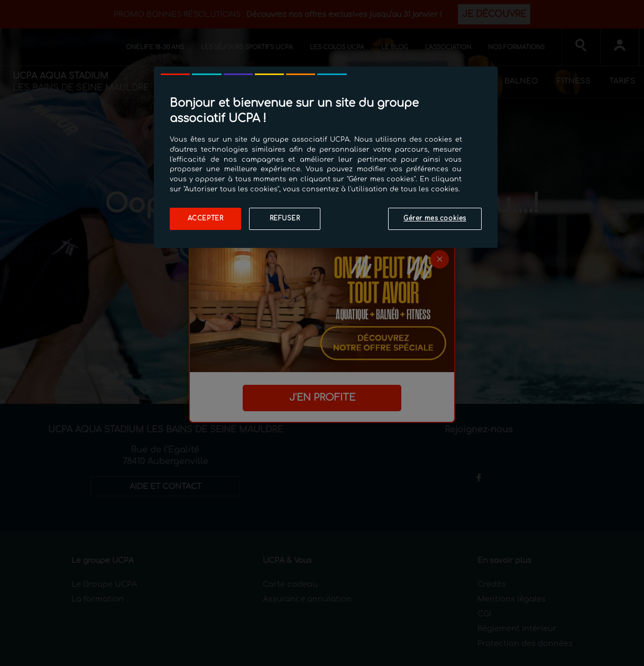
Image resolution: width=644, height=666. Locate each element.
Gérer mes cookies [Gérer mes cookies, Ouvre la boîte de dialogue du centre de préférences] (435, 219)
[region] (326, 157)
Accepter (206, 219)
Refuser (285, 219)
